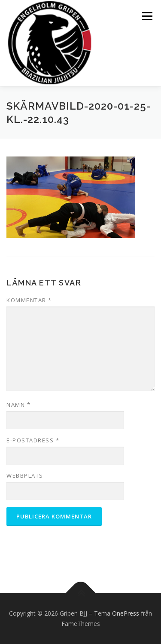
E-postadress (33, 440)
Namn (18, 405)
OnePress (126, 613)
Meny (146, 16)
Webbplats (25, 475)
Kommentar (29, 300)
